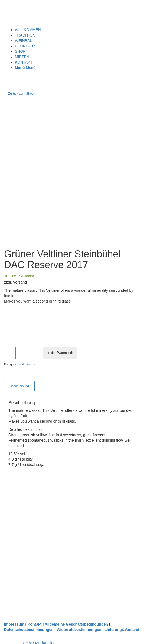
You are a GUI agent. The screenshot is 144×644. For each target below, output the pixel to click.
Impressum (14, 624)
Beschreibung (19, 386)
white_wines (27, 364)
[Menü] (25, 68)
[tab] (19, 386)
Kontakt (34, 624)
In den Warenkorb (60, 353)
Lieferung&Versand (122, 630)
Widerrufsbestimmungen (79, 630)
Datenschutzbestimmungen (29, 630)
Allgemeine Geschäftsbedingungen (76, 624)
